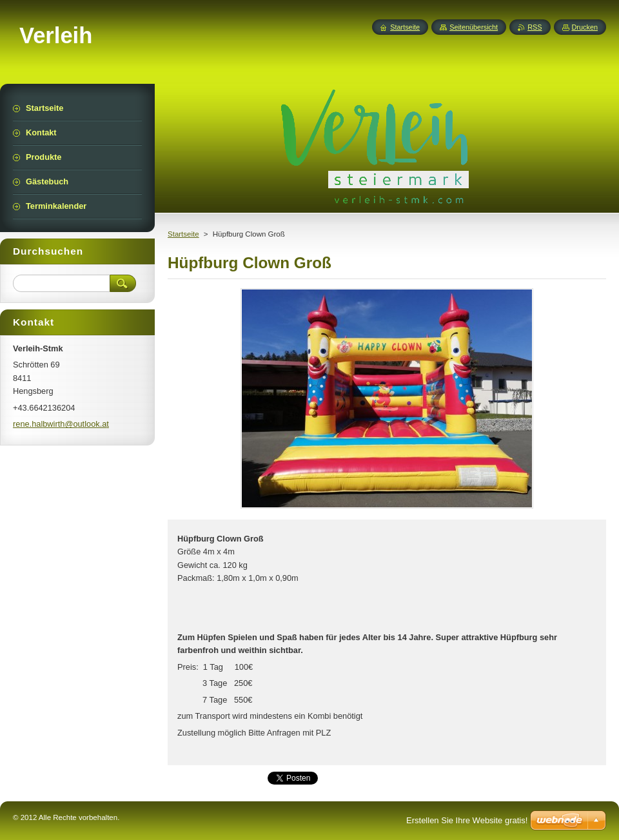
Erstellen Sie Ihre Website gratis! (467, 820)
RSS (535, 27)
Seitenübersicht (474, 27)
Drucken (585, 27)
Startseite (183, 234)
